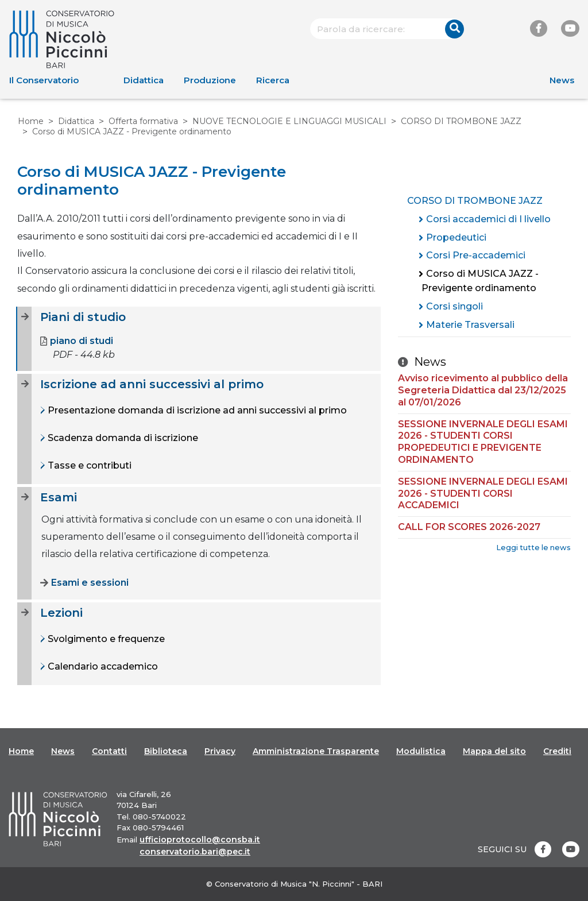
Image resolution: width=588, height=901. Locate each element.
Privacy (220, 751)
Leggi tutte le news (533, 548)
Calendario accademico (102, 666)
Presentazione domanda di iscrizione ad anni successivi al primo (196, 410)
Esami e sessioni (84, 583)
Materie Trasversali (470, 325)
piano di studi (77, 341)
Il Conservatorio (44, 80)
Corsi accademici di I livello (488, 219)
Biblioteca (166, 751)
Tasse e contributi (88, 465)
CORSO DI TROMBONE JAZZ (461, 121)
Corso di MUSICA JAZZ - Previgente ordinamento (480, 281)
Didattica (144, 80)
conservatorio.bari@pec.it (195, 852)
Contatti (109, 751)
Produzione (210, 80)
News (562, 80)
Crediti (557, 751)
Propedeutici (456, 237)
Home (31, 121)
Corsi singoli (454, 306)
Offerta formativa (143, 121)
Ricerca (273, 80)
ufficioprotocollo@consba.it (200, 840)
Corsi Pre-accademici (476, 255)
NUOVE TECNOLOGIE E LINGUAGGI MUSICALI (289, 121)
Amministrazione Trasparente (316, 751)
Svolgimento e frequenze (105, 639)
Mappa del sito (494, 751)
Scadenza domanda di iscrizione (122, 438)
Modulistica (421, 751)
